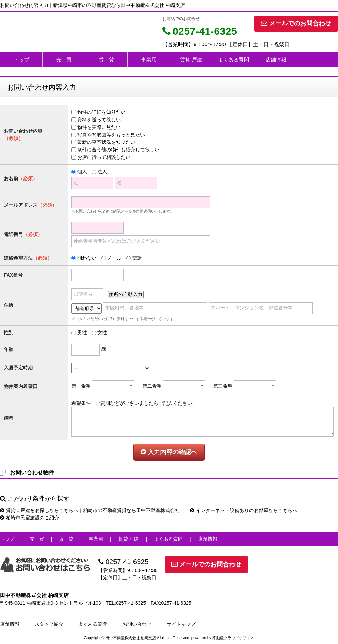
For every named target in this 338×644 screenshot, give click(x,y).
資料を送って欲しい (99, 120)
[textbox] (115, 386)
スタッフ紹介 (49, 624)
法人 (102, 172)
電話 (137, 258)
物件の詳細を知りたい (101, 112)
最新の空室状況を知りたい (106, 142)
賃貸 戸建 (191, 59)
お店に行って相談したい (104, 157)
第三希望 (223, 386)
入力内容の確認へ (169, 452)
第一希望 (81, 386)
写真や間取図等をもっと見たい (111, 135)
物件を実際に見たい (99, 127)
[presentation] (131, 385)
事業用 (149, 59)
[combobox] (113, 386)
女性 (102, 333)
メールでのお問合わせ (296, 23)
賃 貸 (106, 59)
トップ (22, 59)
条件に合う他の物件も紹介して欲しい (118, 150)
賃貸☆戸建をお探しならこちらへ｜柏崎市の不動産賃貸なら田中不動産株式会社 (90, 510)
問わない (87, 258)
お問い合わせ (137, 624)
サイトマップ (181, 624)
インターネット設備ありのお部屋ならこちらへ (244, 510)
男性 (82, 333)
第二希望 (152, 386)
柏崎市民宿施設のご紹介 (29, 518)
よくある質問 (233, 59)
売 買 (64, 59)
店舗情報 (276, 59)
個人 (82, 172)
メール (114, 258)
